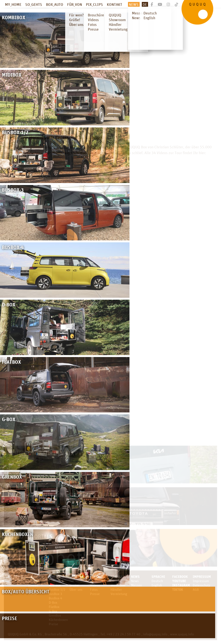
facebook (180, 577)
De (145, 4)
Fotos (94, 589)
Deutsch (157, 581)
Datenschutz (201, 585)
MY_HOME (13, 4)
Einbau (33, 585)
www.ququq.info (182, 634)
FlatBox (54, 607)
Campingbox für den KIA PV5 (46, 453)
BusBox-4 (55, 598)
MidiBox (55, 585)
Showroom (118, 585)
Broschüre (97, 581)
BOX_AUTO (55, 4)
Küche (33, 594)
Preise (53, 624)
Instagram (181, 585)
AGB (196, 589)
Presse (95, 594)
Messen (136, 585)
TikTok (178, 589)
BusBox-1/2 (57, 589)
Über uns (76, 589)
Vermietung (119, 594)
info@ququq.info (155, 634)
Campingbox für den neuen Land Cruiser (63, 495)
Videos (95, 585)
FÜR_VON (75, 4)
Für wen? (76, 581)
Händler (116, 589)
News (134, 4)
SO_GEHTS (34, 4)
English (157, 585)
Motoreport (35, 147)
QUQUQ (116, 581)
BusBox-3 (55, 594)
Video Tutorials (30, 536)
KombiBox (56, 581)
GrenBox (55, 615)
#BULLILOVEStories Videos (26, 158)
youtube (179, 581)
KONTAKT (114, 4)
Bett (31, 589)
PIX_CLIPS (94, 4)
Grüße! (74, 585)
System (33, 581)
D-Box (53, 602)
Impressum (202, 577)
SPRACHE (158, 577)
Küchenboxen (58, 620)
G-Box (53, 611)
